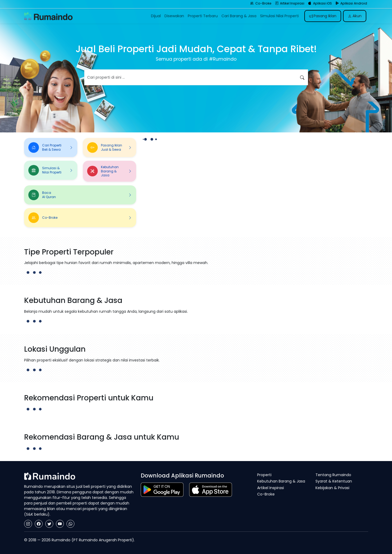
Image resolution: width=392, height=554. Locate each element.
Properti (264, 475)
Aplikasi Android (351, 3)
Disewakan (174, 16)
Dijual (156, 16)
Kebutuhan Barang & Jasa (281, 481)
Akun (355, 16)
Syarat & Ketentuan (334, 481)
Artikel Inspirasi (290, 3)
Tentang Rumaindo (333, 475)
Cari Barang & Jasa (239, 16)
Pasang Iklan (323, 16)
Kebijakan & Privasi (332, 488)
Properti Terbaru (203, 16)
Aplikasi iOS (320, 3)
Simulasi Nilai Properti (279, 16)
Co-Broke (261, 3)
